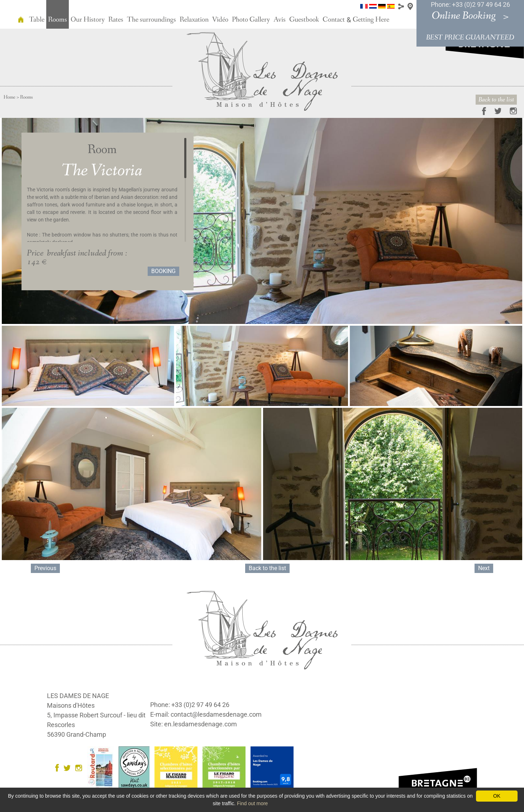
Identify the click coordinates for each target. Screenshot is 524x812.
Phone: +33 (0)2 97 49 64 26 (470, 4)
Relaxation (194, 20)
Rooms (58, 20)
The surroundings (151, 20)
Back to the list (496, 100)
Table (37, 20)
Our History (88, 20)
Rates (116, 20)
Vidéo (220, 20)
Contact (334, 20)
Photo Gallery (251, 20)
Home (9, 97)
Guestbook (304, 20)
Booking (163, 271)
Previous (45, 568)
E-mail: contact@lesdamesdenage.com (206, 714)
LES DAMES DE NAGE (78, 696)
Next (484, 568)
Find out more (252, 803)
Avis (280, 20)
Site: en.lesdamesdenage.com (194, 724)
